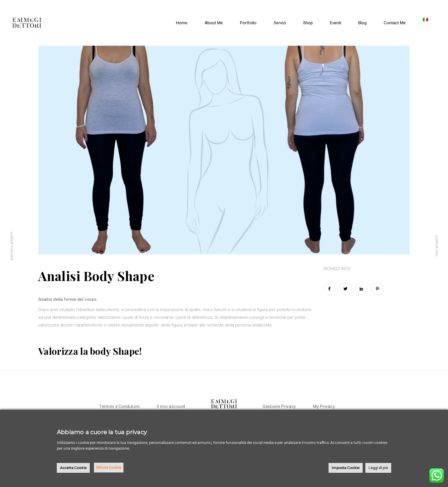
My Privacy (324, 406)
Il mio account (171, 406)
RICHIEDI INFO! (337, 269)
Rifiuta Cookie (109, 467)
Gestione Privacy (279, 406)
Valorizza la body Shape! (90, 351)
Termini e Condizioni (120, 406)
